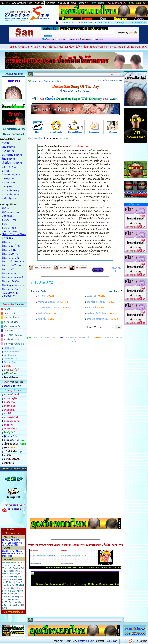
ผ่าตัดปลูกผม (9, 199)
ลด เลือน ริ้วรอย (11, 318)
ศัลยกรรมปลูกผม (11, 175)
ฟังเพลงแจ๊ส (9, 270)
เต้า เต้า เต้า (96, 296)
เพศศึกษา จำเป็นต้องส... (102, 313)
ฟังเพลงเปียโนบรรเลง (14, 266)
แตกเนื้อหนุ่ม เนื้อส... (100, 302)
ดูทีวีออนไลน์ (9, 220)
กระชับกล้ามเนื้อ (12, 339)
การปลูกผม (8, 179)
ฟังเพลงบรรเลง (10, 254)
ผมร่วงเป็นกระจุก (11, 191)
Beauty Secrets (11, 351)
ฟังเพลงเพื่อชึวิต (11, 282)
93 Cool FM (8, 296)
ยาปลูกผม (7, 187)
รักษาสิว (8, 309)
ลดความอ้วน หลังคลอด (15, 344)
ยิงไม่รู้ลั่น (46, 319)
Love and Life (11, 359)
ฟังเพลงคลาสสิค (11, 258)
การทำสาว (47, 296)
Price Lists (9, 348)
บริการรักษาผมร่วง (12, 155)
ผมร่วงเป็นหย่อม (11, 195)
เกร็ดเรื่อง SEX (42, 283)
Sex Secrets (10, 355)
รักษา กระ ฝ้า (10, 313)
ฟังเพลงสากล (9, 250)
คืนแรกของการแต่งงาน (53, 302)
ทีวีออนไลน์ (8, 216)
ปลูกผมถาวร (9, 183)
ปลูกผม (6, 171)
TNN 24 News (10, 232)
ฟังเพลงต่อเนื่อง (11, 289)
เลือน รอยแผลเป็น (12, 326)
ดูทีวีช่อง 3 (8, 238)
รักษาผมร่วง (8, 147)
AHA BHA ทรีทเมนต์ (13, 335)
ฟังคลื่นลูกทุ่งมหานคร (14, 286)
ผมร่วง (5, 143)
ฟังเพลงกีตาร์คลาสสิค (14, 262)
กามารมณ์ (95, 308)
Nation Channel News (14, 234)
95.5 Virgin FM (10, 293)
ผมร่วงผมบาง (9, 151)
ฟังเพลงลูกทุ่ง (9, 274)
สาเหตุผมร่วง (9, 167)
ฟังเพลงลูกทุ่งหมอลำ (13, 278)
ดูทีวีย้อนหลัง (9, 228)
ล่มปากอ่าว (47, 313)
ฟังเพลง (6, 242)
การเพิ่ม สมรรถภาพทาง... (54, 308)
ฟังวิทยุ (6, 208)
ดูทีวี (4, 224)
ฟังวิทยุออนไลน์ (10, 212)
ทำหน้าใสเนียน (11, 322)
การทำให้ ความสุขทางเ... (102, 319)
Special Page (10, 362)
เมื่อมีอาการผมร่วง (12, 163)
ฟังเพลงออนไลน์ (11, 246)
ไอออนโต (9, 331)
